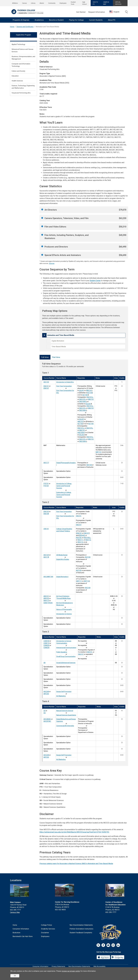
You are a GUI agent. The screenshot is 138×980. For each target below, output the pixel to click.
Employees (63, 3)
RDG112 (88, 540)
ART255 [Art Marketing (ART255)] (46, 694)
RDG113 (80, 542)
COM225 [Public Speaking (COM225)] (46, 645)
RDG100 (79, 538)
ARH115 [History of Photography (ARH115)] (46, 601)
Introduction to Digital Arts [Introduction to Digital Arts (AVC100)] (65, 382)
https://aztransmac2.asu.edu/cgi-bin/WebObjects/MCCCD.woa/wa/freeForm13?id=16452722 (74, 832)
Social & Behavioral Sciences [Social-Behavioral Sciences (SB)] (66, 663)
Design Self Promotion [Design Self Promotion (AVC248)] (64, 692)
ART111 (79, 581)
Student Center (95, 281)
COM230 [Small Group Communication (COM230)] (46, 648)
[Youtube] (108, 945)
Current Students (96, 20)
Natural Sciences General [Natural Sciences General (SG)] (65, 711)
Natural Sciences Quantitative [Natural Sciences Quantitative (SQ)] (66, 715)
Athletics (15, 3)
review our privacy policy (71, 971)
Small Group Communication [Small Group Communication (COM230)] (66, 656)
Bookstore (16, 933)
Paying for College (76, 20)
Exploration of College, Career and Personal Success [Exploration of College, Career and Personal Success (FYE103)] (64, 495)
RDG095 (82, 535)
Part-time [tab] (56, 357)
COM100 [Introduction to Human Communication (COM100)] (46, 641)
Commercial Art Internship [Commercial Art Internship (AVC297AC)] (65, 726)
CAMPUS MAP (106, 3)
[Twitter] (98, 945)
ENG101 (79, 516)
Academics (39, 20)
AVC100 (89, 465)
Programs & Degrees (21, 20)
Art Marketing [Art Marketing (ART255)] (61, 696)
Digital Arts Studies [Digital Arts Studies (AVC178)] (63, 559)
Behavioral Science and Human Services (22, 50)
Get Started (81, 12)
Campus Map (15, 912)
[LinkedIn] (118, 945)
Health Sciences (17, 81)
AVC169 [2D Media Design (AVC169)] (46, 555)
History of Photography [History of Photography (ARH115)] (64, 609)
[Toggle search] (126, 12)
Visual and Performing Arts (21, 93)
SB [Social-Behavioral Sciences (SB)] (45, 663)
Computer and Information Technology (21, 65)
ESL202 (88, 404)
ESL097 (82, 390)
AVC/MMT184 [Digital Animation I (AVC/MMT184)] (48, 577)
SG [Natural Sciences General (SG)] (45, 711)
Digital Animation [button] (58, 341)
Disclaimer (45, 933)
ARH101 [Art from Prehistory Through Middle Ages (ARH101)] (46, 596)
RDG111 (80, 540)
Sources (52, 264)
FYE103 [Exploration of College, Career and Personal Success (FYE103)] (46, 486)
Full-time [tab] (45, 357)
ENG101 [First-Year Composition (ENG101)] (46, 386)
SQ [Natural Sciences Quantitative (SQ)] (45, 713)
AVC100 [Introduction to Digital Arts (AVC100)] (46, 382)
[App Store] (104, 957)
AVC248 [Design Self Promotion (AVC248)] (46, 692)
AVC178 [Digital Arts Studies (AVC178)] (46, 557)
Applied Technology (18, 44)
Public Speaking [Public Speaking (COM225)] (62, 652)
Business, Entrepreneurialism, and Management (23, 58)
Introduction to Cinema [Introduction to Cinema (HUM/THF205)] (64, 614)
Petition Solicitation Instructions (81, 929)
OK (15, 976)
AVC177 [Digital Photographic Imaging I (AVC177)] (46, 463)
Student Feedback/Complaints (81, 933)
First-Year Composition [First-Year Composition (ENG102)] (64, 512)
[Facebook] (103, 945)
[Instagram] (113, 945)
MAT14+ (99, 452)
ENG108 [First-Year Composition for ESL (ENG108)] (46, 514)
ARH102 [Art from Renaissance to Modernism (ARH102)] (46, 598)
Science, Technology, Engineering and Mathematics (23, 87)
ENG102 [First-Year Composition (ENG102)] (46, 512)
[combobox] (116, 12)
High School (84, 3)
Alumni (42, 3)
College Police (46, 925)
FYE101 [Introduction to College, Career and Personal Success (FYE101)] (46, 484)
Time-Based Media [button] (59, 347)
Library (33, 3)
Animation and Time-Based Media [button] (61, 335)
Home (12, 27)
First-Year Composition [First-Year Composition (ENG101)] (64, 386)
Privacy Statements (58, 966)
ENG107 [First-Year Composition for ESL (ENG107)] (46, 388)
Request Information (97, 12)
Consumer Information (21, 929)
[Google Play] (117, 957)
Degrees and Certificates (25, 27)
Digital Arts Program (23, 35)
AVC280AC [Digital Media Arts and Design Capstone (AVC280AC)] (47, 719)
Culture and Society (18, 71)
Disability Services (48, 929)
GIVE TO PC (95, 3)
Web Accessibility (99, 966)
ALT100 (90, 393)
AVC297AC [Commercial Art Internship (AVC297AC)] (47, 721)
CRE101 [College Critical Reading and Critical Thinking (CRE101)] (46, 529)
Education (15, 76)
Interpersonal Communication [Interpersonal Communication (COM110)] (66, 648)
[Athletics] (111, 932)
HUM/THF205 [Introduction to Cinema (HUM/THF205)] (48, 603)
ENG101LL (90, 397)
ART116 (87, 581)
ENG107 (79, 525)
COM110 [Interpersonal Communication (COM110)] (46, 643)
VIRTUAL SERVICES (118, 3)
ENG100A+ (83, 402)
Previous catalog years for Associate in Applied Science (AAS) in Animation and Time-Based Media (76, 864)
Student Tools (73, 3)
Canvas (24, 3)
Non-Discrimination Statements (81, 925)
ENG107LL (83, 399)
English (114, 12)
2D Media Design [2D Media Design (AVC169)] (62, 555)
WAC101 (89, 390)
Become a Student (56, 20)
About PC (112, 20)
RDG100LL (87, 538)
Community (52, 3)
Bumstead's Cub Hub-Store (23, 936)
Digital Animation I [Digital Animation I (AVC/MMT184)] (62, 577)
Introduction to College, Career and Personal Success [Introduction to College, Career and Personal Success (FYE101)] (64, 486)
